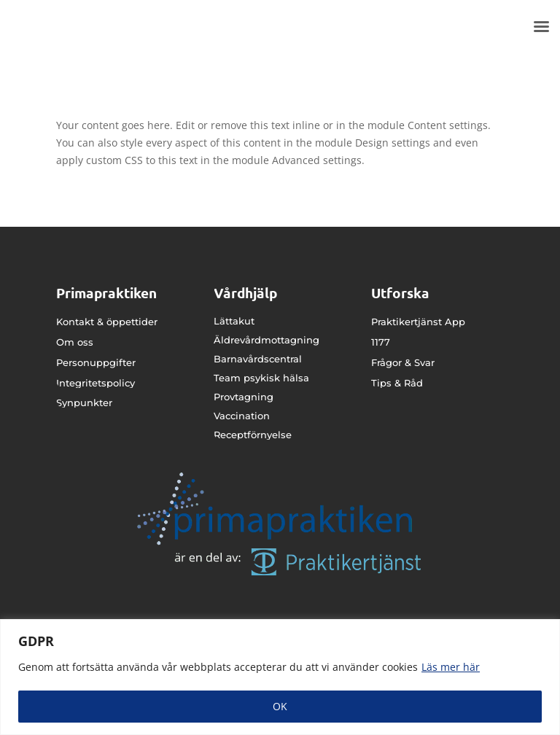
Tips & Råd (397, 383)
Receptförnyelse (253, 435)
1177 (381, 342)
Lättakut (234, 321)
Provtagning (244, 397)
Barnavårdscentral (258, 359)
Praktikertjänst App (418, 322)
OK (280, 706)
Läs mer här (451, 667)
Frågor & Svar (403, 362)
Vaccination (242, 416)
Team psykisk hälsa (261, 378)
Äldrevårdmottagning (267, 340)
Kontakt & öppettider (107, 322)
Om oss (75, 342)
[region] (280, 677)
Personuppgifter (96, 362)
